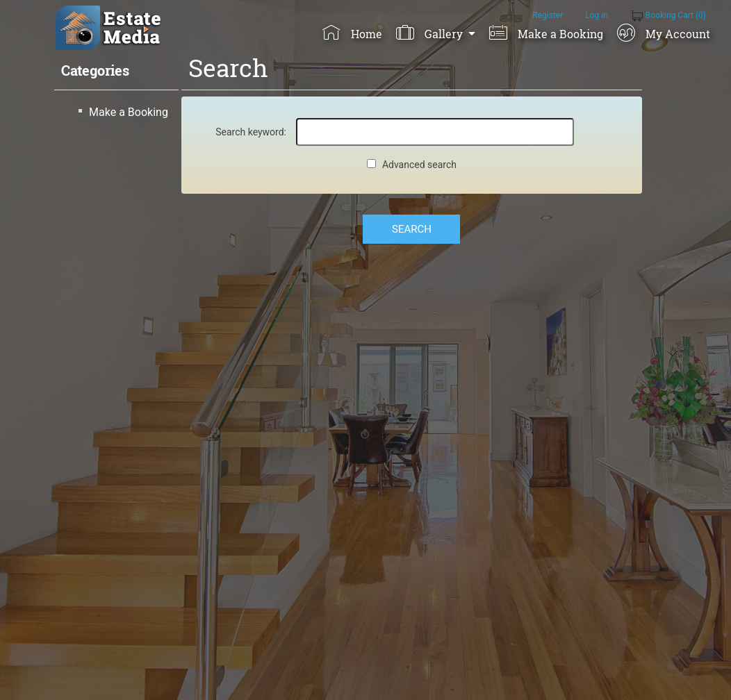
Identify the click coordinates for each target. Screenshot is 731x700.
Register (548, 15)
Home (352, 33)
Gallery (430, 33)
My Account (663, 33)
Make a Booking (546, 33)
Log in (597, 15)
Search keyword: (251, 132)
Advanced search (419, 165)
